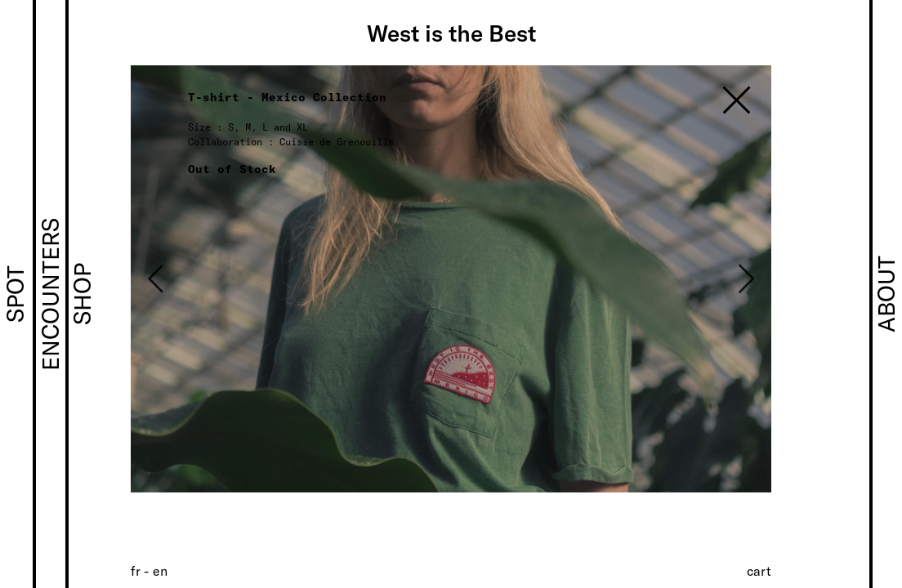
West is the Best (451, 33)
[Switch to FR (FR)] (136, 570)
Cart (759, 570)
